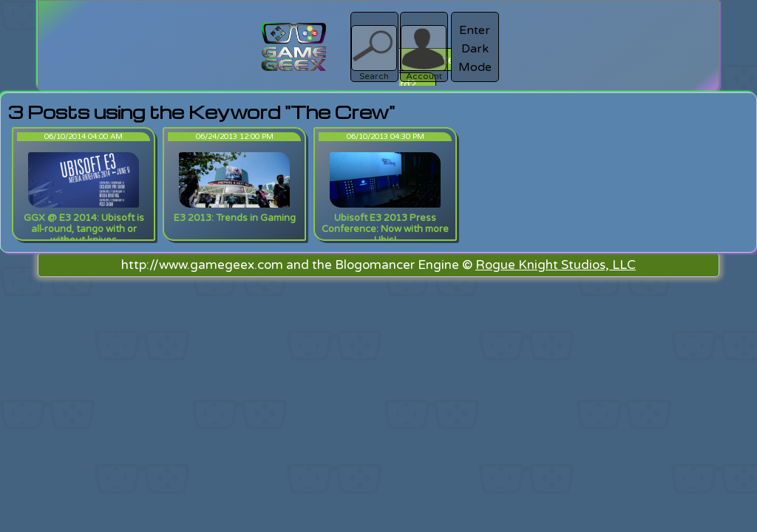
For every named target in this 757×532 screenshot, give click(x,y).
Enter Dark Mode (475, 49)
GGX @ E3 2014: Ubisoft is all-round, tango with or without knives (84, 229)
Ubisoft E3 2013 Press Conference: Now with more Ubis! (385, 229)
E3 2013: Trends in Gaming (235, 218)
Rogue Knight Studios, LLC (556, 265)
